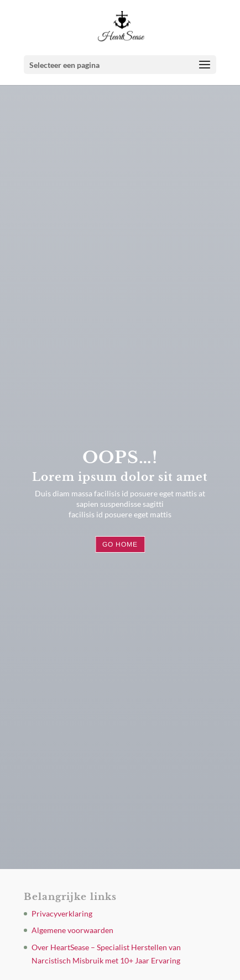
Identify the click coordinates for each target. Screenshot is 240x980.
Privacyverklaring (62, 913)
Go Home (120, 544)
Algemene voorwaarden (72, 930)
